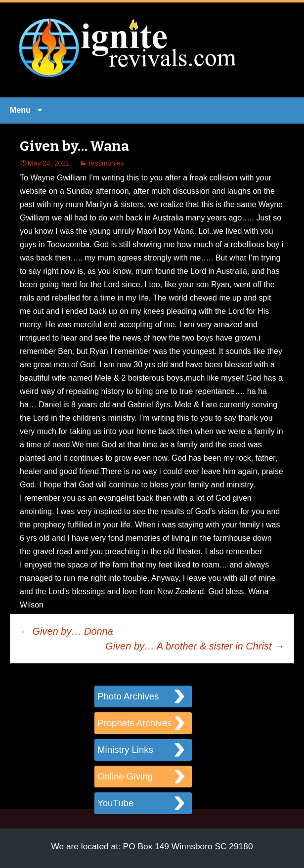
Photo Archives (128, 696)
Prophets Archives (134, 723)
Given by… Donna (66, 631)
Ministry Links (125, 750)
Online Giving (125, 776)
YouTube (115, 803)
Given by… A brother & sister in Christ (195, 646)
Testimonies (106, 163)
